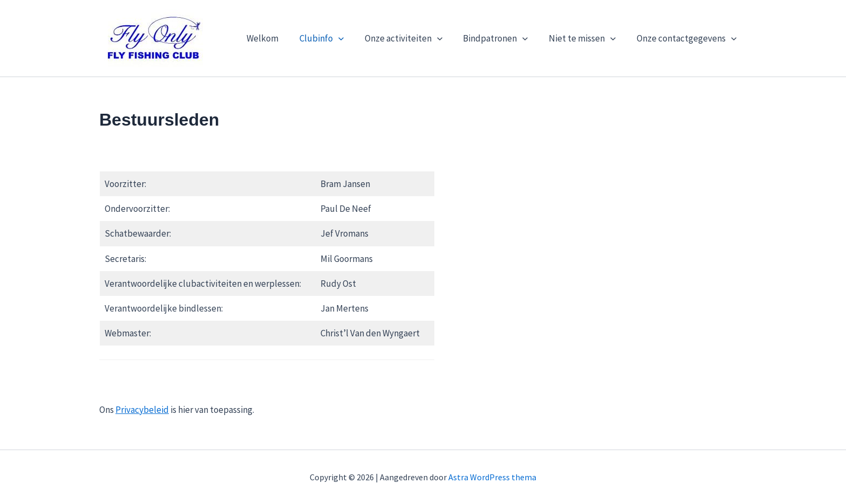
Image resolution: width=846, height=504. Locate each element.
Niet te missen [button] (586, 38)
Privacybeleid (142, 410)
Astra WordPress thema (492, 477)
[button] (349, 38)
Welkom (276, 38)
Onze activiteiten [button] (412, 38)
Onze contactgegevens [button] (688, 38)
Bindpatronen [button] (501, 38)
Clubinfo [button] (332, 38)
